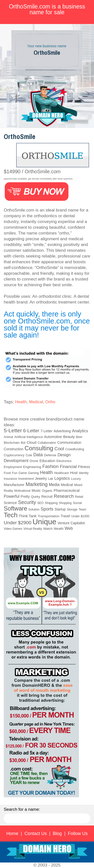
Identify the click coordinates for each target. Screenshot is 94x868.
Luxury (76, 479)
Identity (84, 473)
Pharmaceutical (67, 490)
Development (16, 461)
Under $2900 (18, 523)
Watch (48, 529)
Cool (59, 449)
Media (54, 485)
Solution (34, 509)
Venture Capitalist (71, 523)
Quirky (35, 497)
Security (27, 502)
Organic (47, 491)
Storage (72, 509)
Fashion (51, 466)
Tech (11, 515)
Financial (68, 467)
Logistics (62, 478)
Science (10, 503)
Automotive (53, 437)
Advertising (62, 431)
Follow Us (78, 833)
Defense (50, 455)
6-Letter (31, 431)
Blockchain (12, 443)
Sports (47, 509)
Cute (29, 455)
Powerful (12, 496)
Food (7, 473)
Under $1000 (80, 516)
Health (21, 402)
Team (82, 509)
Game (23, 473)
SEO (40, 503)
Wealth (59, 529)
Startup (60, 509)
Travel (65, 516)
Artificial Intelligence (29, 437)
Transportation (49, 516)
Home (12, 833)
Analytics (80, 431)
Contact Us (35, 833)
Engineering (32, 467)
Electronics (64, 461)
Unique (44, 522)
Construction (14, 449)
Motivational (22, 491)
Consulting (39, 448)
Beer (79, 437)
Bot (23, 443)
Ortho (50, 402)
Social (77, 503)
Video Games (13, 529)
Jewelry (41, 478)
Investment (26, 479)
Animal (8, 437)
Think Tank (28, 516)
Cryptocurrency (14, 455)
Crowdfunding (75, 449)
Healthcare (62, 473)
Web (69, 528)
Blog (57, 833)
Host (74, 473)
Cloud (32, 442)
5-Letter (13, 430)
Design (64, 455)
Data (38, 455)
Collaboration (47, 443)
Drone (34, 461)
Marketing (37, 484)
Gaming (33, 473)
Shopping (65, 503)
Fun (15, 473)
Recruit (47, 496)
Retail (79, 497)
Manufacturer (14, 485)
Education (47, 461)
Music (36, 490)
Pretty (25, 496)
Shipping (51, 503)
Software (15, 508)
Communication (69, 443)
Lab (51, 479)
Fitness (84, 467)
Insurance (10, 479)
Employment (13, 467)
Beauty (69, 437)
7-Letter (47, 431)
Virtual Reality (33, 529)
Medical (36, 402)
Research (64, 496)
